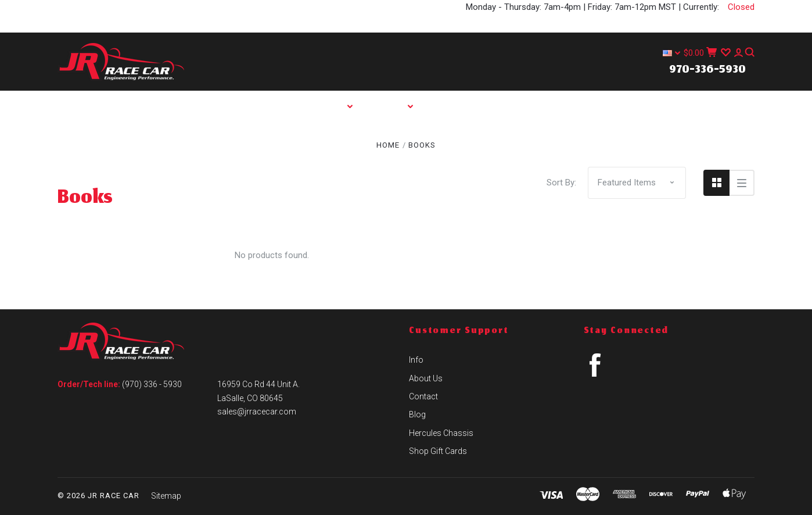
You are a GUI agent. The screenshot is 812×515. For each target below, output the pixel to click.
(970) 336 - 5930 (152, 384)
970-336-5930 (707, 70)
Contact (546, 106)
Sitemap (166, 496)
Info (398, 106)
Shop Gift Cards (438, 451)
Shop (337, 106)
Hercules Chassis (443, 137)
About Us (468, 106)
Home (274, 106)
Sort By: (561, 183)
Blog (354, 137)
